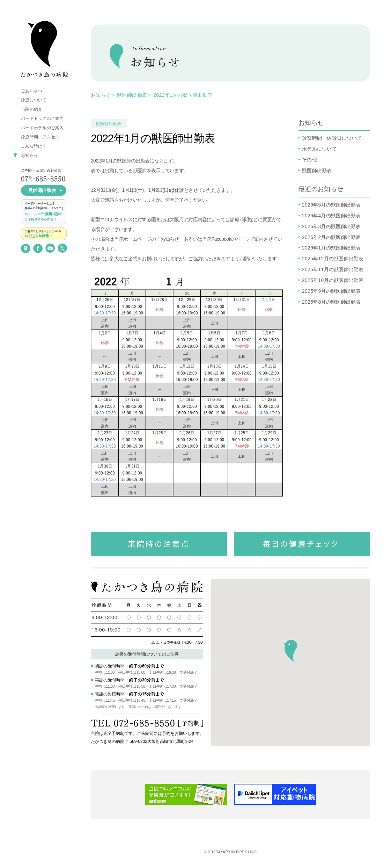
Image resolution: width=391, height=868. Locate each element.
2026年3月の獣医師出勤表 (331, 226)
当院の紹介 (32, 109)
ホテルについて (319, 149)
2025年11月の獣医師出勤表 (333, 269)
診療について (34, 100)
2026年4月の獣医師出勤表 (331, 216)
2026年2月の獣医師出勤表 (331, 237)
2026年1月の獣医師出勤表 (331, 248)
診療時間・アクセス (40, 137)
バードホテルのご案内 (42, 128)
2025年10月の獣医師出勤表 (333, 280)
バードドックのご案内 (42, 118)
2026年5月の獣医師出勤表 (331, 205)
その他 (309, 160)
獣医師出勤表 (132, 95)
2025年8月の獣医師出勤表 (331, 302)
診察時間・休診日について (332, 138)
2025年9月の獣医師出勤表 (331, 291)
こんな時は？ (34, 146)
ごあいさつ (32, 91)
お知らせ (29, 155)
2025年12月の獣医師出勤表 (333, 259)
